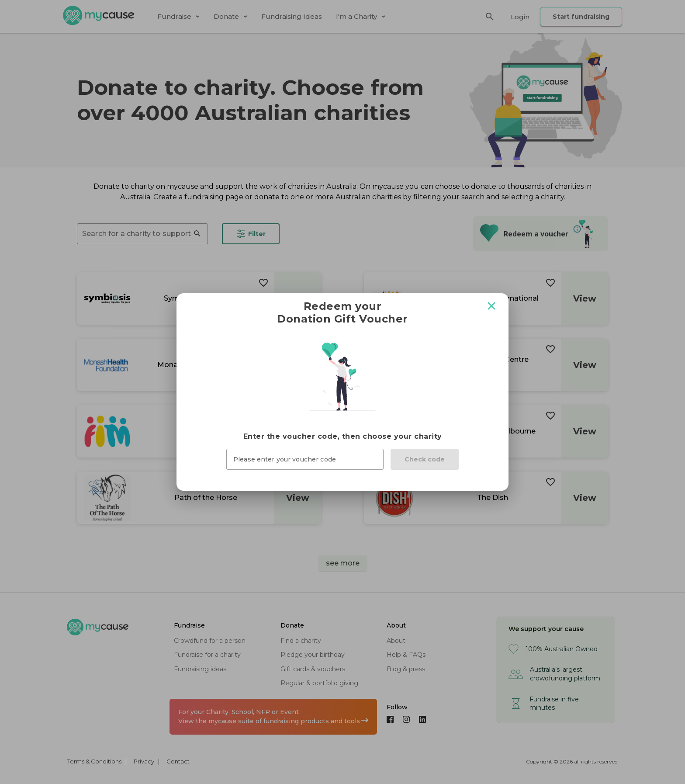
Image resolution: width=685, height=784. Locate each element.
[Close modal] (491, 306)
